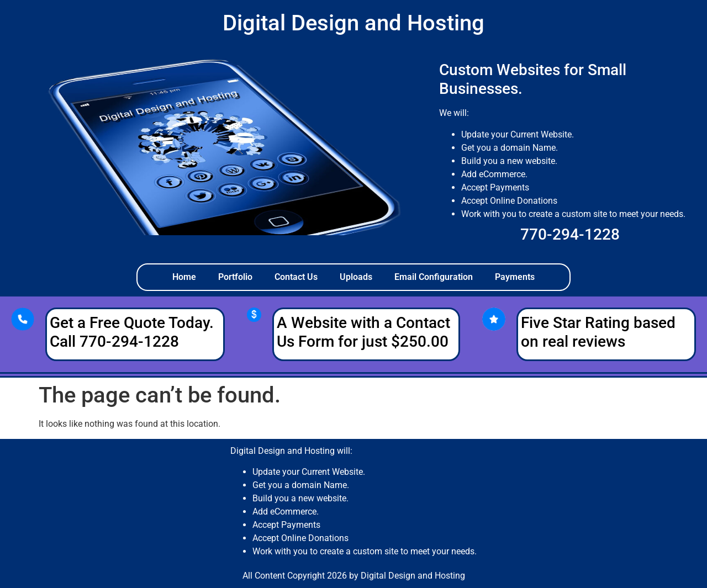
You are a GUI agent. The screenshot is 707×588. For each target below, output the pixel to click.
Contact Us (296, 277)
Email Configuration (434, 277)
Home (184, 277)
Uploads (356, 277)
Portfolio (235, 277)
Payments (515, 277)
